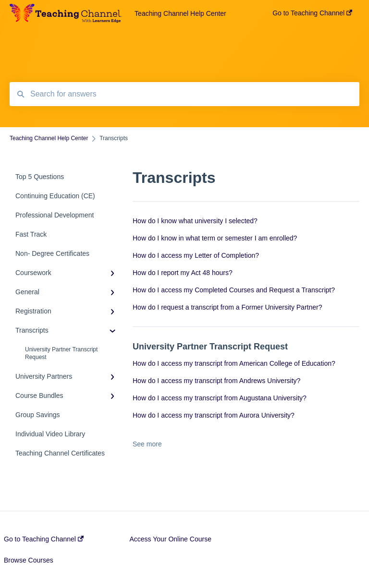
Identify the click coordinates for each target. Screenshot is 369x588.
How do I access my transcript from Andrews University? (216, 381)
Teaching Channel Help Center (180, 13)
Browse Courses (29, 560)
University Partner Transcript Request (61, 353)
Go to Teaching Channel (44, 539)
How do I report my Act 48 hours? (183, 273)
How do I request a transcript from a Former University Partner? (227, 307)
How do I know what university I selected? (195, 221)
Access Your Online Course (171, 539)
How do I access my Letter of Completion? (196, 255)
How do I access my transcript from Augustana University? (220, 398)
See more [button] (147, 444)
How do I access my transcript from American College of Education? (234, 363)
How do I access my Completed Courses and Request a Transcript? (234, 290)
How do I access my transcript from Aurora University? (214, 415)
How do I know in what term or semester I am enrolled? (215, 238)
